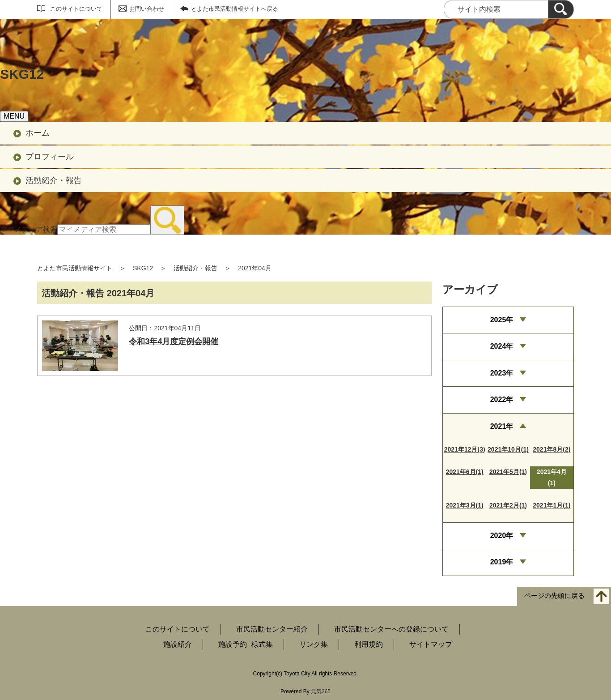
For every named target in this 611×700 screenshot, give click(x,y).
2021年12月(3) (465, 449)
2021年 (502, 426)
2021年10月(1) (508, 449)
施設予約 (233, 644)
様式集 (262, 644)
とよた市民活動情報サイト (75, 268)
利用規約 (369, 644)
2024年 (502, 346)
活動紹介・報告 (54, 180)
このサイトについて (76, 9)
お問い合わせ (147, 9)
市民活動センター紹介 (272, 629)
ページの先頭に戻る (554, 595)
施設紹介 (178, 644)
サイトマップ (431, 644)
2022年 (502, 399)
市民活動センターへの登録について (391, 629)
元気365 (321, 691)
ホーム (38, 133)
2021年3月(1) (465, 505)
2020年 (502, 536)
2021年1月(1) (552, 505)
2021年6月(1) (465, 472)
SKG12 (143, 268)
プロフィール (50, 157)
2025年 (502, 320)
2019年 (502, 562)
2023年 (502, 373)
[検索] (561, 9)
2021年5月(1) (508, 472)
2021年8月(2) (552, 449)
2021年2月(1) (508, 505)
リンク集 (314, 644)
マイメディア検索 (29, 229)
